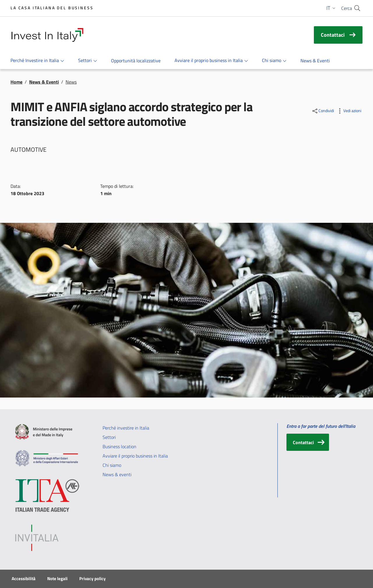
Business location (119, 446)
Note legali (57, 579)
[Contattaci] (308, 442)
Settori (109, 437)
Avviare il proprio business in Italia (135, 456)
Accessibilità (24, 579)
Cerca (347, 8)
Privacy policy (93, 579)
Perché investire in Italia (126, 428)
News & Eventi (44, 82)
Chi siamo (112, 465)
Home (16, 82)
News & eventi (117, 474)
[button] (331, 8)
